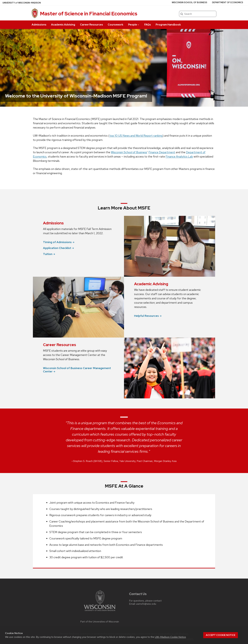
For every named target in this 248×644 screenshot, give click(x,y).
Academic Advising (63, 25)
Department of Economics (228, 2)
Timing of (59, 242)
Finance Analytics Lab (179, 156)
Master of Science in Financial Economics (89, 14)
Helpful (148, 316)
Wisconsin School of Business (189, 2)
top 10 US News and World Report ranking (136, 136)
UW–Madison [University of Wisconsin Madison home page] (22, 3)
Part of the (100, 622)
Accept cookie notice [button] (221, 635)
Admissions (39, 25)
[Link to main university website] (100, 612)
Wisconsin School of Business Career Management (77, 370)
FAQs (148, 25)
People (134, 25)
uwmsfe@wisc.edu (146, 604)
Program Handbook (168, 25)
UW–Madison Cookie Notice (170, 637)
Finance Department (162, 152)
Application (58, 248)
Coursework (115, 25)
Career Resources (91, 25)
